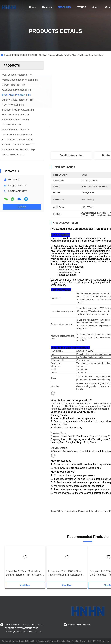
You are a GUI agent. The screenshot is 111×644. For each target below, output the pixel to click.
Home (32, 7)
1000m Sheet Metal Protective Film (75, 511)
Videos (96, 7)
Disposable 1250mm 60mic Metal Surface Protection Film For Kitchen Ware (24, 573)
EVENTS (81, 7)
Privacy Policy (18, 641)
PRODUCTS (64, 7)
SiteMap (6, 641)
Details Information (71, 156)
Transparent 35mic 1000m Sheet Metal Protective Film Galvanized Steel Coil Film (65, 573)
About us (47, 7)
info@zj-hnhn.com (18, 185)
